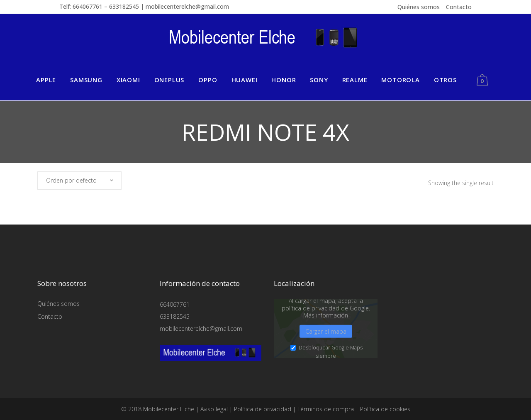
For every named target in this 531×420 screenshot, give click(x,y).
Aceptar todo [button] (443, 334)
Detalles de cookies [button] (411, 403)
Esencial (112, 377)
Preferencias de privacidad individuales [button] (443, 393)
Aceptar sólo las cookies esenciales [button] (443, 379)
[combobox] (79, 181)
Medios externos (283, 377)
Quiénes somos (419, 7)
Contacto (459, 7)
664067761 (175, 304)
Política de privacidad (457, 403)
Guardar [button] (443, 357)
